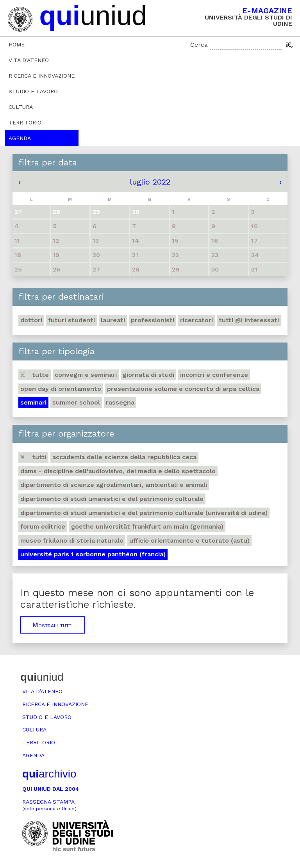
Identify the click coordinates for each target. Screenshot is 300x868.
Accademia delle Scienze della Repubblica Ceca (124, 457)
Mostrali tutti (53, 625)
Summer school (76, 402)
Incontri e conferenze (214, 375)
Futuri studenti (71, 320)
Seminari (33, 402)
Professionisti (153, 320)
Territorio (25, 122)
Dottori (31, 320)
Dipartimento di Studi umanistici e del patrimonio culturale (112, 499)
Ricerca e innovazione (42, 76)
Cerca (199, 45)
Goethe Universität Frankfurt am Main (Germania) (147, 526)
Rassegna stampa (49, 805)
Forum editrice (43, 526)
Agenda (20, 138)
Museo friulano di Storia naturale (72, 541)
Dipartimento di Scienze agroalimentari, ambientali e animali (114, 485)
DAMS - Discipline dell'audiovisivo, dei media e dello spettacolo (118, 471)
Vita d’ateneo (29, 60)
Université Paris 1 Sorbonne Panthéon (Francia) (93, 554)
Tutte (35, 375)
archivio (49, 774)
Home (17, 44)
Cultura (21, 107)
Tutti (33, 457)
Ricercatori (196, 320)
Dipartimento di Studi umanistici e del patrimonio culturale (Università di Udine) (144, 513)
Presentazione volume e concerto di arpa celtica (183, 389)
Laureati (113, 320)
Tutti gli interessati (249, 320)
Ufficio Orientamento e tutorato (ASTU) (189, 541)
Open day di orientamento (61, 389)
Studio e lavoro (33, 91)
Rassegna (120, 402)
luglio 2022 (150, 182)
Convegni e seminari (86, 375)
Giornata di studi (148, 375)
